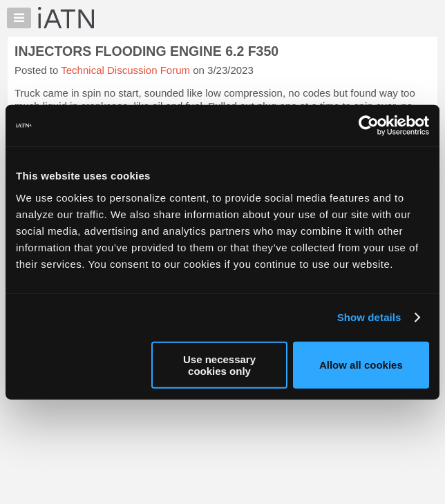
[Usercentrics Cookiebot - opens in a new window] (369, 126)
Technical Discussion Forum (125, 70)
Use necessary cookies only (219, 365)
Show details (369, 317)
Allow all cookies (361, 365)
